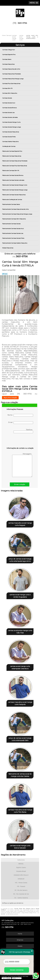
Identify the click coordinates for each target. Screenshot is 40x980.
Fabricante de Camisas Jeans (11, 204)
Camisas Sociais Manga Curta (12, 122)
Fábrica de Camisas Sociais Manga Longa (15, 190)
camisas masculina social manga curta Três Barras (20, 811)
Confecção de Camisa (9, 146)
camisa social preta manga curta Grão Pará (20, 632)
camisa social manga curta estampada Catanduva (20, 667)
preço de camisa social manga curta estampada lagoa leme (20, 560)
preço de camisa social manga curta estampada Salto (20, 739)
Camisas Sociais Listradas (10, 117)
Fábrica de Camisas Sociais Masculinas (14, 195)
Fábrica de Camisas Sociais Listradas (13, 180)
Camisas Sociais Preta (9, 137)
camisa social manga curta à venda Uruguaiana (20, 596)
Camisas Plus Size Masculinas (11, 83)
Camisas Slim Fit (8, 88)
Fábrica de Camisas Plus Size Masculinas (15, 166)
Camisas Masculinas (9, 64)
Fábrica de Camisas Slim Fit (11, 170)
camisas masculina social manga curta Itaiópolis (20, 703)
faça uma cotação (10, 398)
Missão (20, 946)
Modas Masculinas (8, 248)
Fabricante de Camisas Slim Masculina (14, 219)
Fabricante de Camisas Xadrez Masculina (15, 243)
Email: (21, 423)
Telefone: (23, 431)
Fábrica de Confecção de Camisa (12, 199)
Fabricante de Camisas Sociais (12, 224)
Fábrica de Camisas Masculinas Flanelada (15, 161)
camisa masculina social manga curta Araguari (20, 524)
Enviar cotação (20, 484)
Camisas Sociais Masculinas (11, 132)
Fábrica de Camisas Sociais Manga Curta (15, 185)
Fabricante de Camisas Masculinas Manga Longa (17, 214)
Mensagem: (22, 465)
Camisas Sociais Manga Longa (12, 127)
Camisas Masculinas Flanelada (12, 74)
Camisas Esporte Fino (9, 54)
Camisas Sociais (7, 98)
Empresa (20, 940)
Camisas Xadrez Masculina (11, 141)
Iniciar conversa (17, 970)
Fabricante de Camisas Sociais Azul (13, 229)
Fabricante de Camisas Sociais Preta (13, 238)
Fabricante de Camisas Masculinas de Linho (16, 209)
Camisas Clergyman (9, 50)
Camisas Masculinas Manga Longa (13, 79)
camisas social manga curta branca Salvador (20, 847)
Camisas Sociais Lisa (9, 112)
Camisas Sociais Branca (10, 108)
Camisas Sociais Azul (9, 103)
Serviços (20, 45)
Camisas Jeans (7, 59)
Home (20, 934)
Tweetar (5, 274)
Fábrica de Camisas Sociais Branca (13, 175)
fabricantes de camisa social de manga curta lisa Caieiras (20, 775)
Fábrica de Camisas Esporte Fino (12, 151)
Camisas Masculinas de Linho (11, 69)
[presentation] (20, 441)
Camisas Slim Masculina (10, 93)
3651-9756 (22, 23)
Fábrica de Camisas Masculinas (12, 156)
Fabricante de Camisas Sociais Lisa (13, 233)
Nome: (20, 415)
